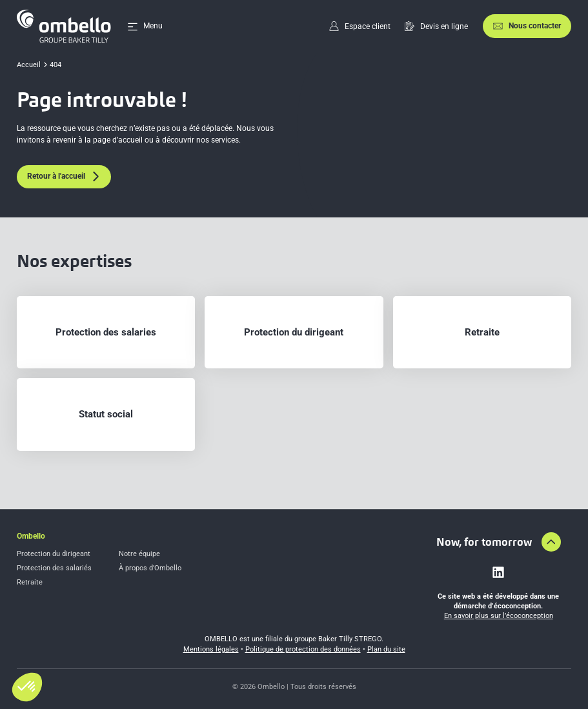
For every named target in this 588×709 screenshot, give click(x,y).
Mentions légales (211, 649)
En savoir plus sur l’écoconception (499, 616)
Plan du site (386, 649)
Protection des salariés (54, 568)
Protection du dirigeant (54, 554)
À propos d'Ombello (150, 568)
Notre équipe (139, 554)
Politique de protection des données (303, 649)
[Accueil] (64, 26)
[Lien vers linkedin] (498, 572)
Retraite (30, 582)
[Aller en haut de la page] (551, 542)
